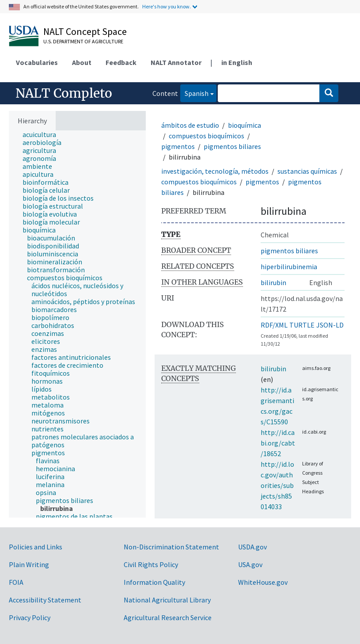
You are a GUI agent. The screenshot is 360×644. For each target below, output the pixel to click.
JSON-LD (330, 325)
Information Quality (154, 582)
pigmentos (178, 146)
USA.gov (250, 564)
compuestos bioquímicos (207, 136)
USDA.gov (252, 547)
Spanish (194, 93)
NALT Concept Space (85, 31)
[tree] (77, 324)
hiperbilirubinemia (289, 267)
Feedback (121, 62)
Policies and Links (36, 547)
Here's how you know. (167, 6)
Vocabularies (37, 62)
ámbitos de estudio (190, 125)
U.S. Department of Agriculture (83, 41)
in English (237, 62)
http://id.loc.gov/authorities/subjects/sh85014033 (277, 485)
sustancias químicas (307, 171)
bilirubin (273, 282)
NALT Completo (64, 93)
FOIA (16, 582)
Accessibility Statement (45, 600)
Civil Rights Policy (151, 564)
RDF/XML (274, 325)
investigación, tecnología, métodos (215, 171)
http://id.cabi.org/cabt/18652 (278, 443)
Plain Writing (29, 564)
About (82, 62)
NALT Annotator (176, 62)
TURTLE (302, 325)
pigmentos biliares (232, 146)
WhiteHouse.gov (263, 582)
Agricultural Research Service (168, 617)
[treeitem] (43, 134)
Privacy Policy (30, 617)
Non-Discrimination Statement (171, 547)
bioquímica (244, 125)
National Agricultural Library (167, 600)
